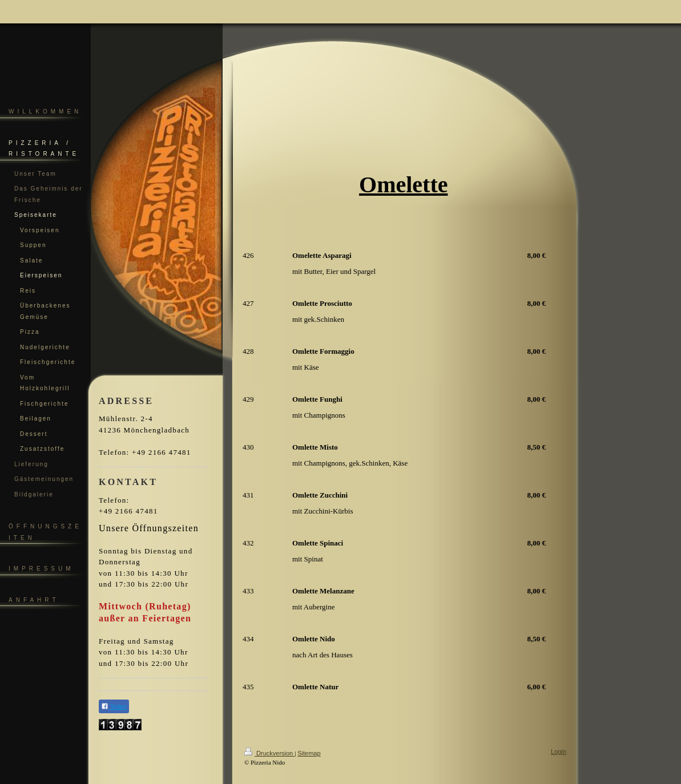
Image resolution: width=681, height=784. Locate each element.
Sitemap (309, 753)
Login (559, 751)
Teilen (114, 706)
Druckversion (269, 753)
